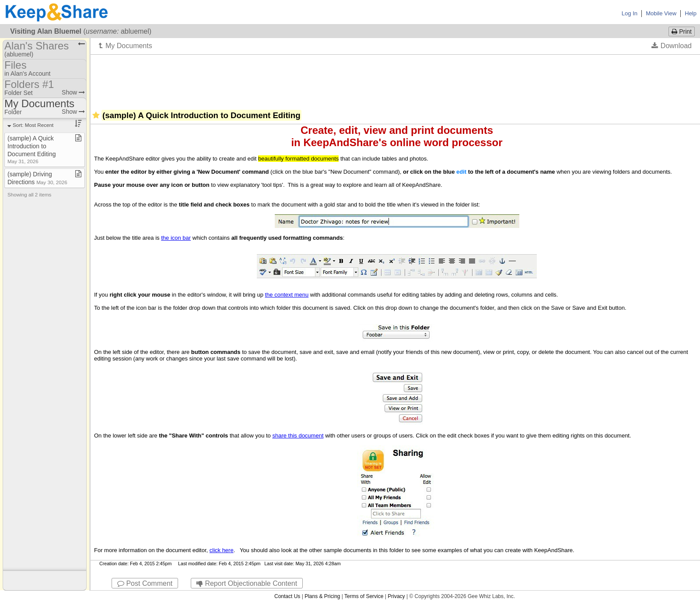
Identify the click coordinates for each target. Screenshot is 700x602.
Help (691, 13)
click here (222, 550)
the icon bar (176, 238)
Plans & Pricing (322, 596)
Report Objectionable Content (247, 583)
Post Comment (145, 583)
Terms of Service (364, 596)
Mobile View (661, 13)
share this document (298, 436)
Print (682, 31)
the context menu (287, 295)
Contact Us (287, 596)
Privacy (396, 596)
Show (73, 92)
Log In (630, 13)
